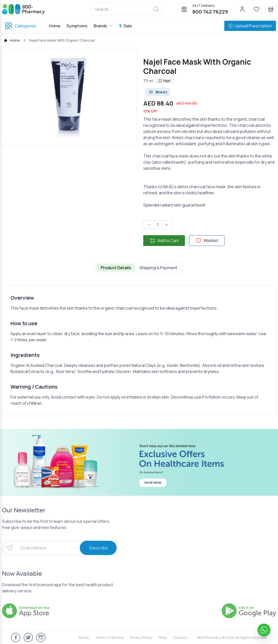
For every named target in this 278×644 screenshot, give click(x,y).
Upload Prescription (250, 26)
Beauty (158, 92)
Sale (125, 26)
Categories (20, 26)
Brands (103, 26)
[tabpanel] (139, 350)
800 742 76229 (210, 12)
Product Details (116, 268)
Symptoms (77, 26)
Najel (164, 81)
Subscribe (98, 548)
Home (55, 26)
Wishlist (207, 241)
